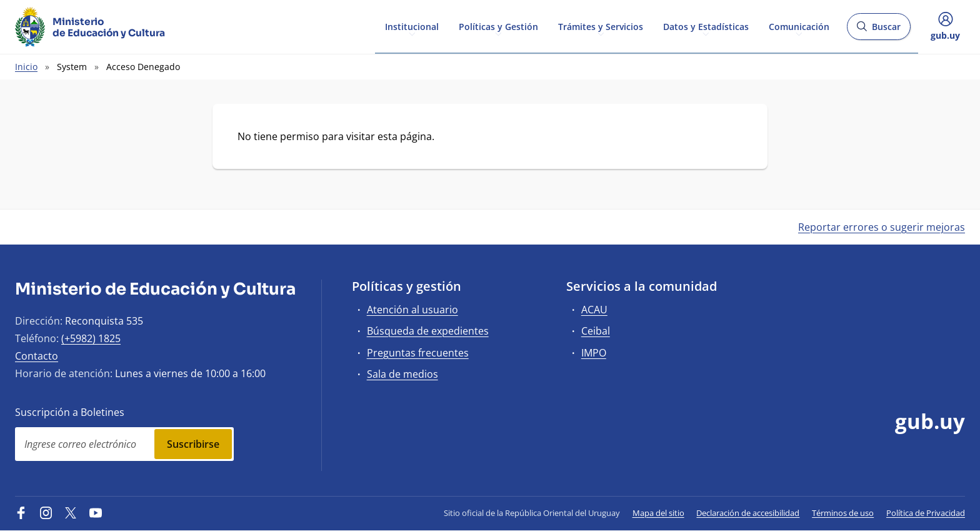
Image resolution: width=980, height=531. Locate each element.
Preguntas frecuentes (418, 353)
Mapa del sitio (658, 513)
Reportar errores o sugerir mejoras (882, 227)
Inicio (26, 67)
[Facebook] (21, 513)
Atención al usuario (412, 310)
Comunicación (799, 26)
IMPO (594, 353)
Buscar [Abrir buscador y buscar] (878, 30)
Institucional (412, 26)
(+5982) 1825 (91, 338)
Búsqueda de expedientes (428, 331)
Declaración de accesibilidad (748, 513)
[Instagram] (46, 513)
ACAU (594, 310)
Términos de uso (843, 513)
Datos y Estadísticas (706, 26)
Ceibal (596, 331)
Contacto (37, 356)
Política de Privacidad (926, 513)
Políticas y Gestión (498, 26)
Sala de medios (402, 374)
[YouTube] (96, 513)
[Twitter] (71, 513)
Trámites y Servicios (601, 26)
